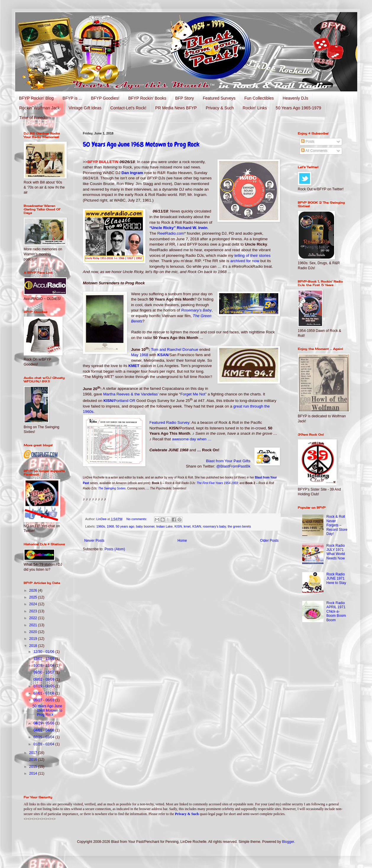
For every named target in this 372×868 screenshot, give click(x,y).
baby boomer (145, 526)
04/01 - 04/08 (44, 730)
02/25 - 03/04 (44, 737)
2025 (34, 597)
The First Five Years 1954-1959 (217, 483)
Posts (308, 142)
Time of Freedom (35, 118)
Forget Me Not (193, 394)
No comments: (137, 519)
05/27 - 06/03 (44, 700)
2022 (34, 618)
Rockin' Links (255, 108)
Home (182, 541)
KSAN (163, 355)
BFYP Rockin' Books (147, 98)
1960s (101, 526)
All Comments (314, 151)
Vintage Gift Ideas (85, 108)
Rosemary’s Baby (196, 310)
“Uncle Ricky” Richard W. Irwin (178, 228)
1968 (110, 526)
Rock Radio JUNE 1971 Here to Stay (336, 579)
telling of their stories (253, 255)
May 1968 (140, 355)
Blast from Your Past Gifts (228, 461)
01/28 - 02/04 (44, 744)
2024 (34, 604)
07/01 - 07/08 (44, 693)
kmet (187, 526)
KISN (119, 401)
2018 (34, 646)
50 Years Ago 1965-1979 (299, 108)
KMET (134, 366)
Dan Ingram (132, 173)
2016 (34, 760)
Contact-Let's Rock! (128, 108)
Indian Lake (164, 526)
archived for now (245, 261)
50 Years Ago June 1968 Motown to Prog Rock (141, 144)
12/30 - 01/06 (44, 652)
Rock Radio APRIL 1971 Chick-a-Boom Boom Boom (336, 611)
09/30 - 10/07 (44, 672)
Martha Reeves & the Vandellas (130, 394)
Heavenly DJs (295, 98)
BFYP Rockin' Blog (36, 98)
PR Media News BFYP (176, 108)
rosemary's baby (214, 526)
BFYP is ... (72, 98)
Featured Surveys (219, 98)
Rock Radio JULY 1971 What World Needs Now (336, 552)
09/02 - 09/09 (44, 679)
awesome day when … (192, 439)
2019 (34, 639)
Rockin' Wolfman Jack (39, 108)
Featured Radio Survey (169, 422)
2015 (34, 767)
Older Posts (269, 541)
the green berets (239, 526)
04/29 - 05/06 (44, 723)
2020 (34, 632)
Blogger (288, 842)
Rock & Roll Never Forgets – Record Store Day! (337, 525)
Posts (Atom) (115, 549)
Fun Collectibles (259, 98)
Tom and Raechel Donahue (175, 349)
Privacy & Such (220, 108)
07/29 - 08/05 (44, 686)
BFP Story (185, 98)
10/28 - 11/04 (44, 666)
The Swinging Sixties (112, 488)
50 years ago (125, 526)
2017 (34, 753)
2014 (34, 773)
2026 (34, 590)
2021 (34, 625)
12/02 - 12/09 (44, 659)
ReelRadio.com (171, 233)
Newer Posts (94, 541)
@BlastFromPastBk (233, 466)
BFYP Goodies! (105, 98)
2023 (34, 611)
